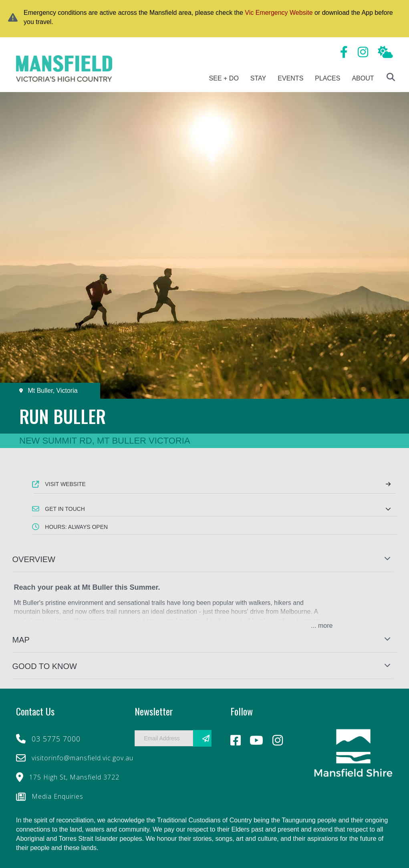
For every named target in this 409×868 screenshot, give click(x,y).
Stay (258, 78)
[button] (214, 509)
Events (290, 78)
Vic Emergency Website (279, 13)
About (363, 78)
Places (327, 78)
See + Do (224, 78)
